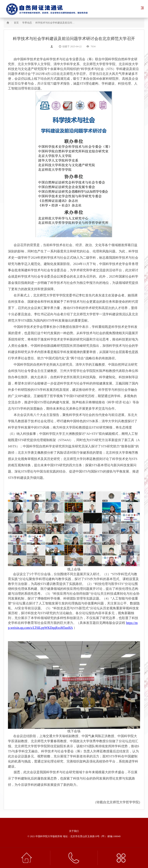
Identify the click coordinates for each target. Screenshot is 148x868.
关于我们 (74, 831)
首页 (16, 23)
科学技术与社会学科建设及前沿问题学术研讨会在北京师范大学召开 (72, 23)
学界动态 (27, 23)
